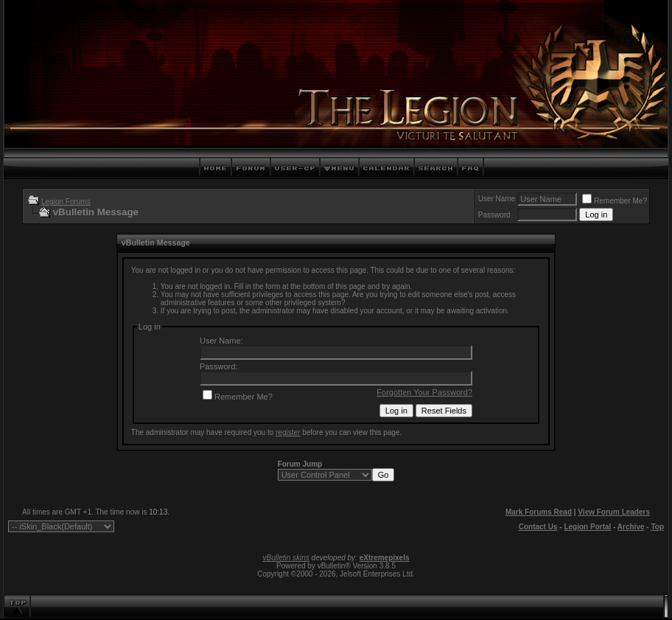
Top (657, 527)
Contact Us (538, 527)
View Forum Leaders (614, 512)
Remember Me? (615, 201)
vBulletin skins (286, 558)
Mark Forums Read (539, 512)
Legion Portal (587, 527)
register (288, 432)
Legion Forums (66, 202)
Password (494, 215)
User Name (497, 199)
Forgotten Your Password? (424, 392)
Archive (631, 527)
